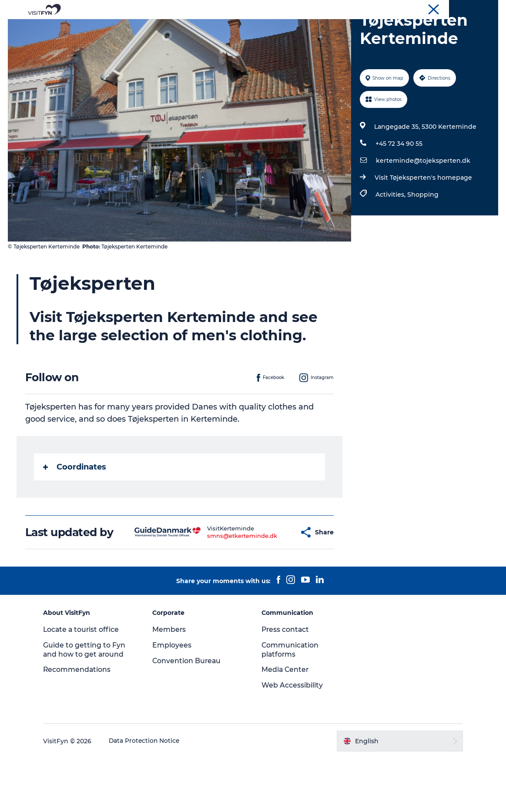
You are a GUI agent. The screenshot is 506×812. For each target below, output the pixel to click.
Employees (174, 699)
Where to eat (286, 28)
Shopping (422, 236)
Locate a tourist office (87, 683)
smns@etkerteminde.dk (221, 584)
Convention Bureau (472, 8)
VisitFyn (394, 8)
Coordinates (75, 508)
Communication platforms (291, 704)
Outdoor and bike (222, 28)
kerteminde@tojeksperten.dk (423, 202)
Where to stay (343, 28)
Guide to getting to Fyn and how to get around (89, 704)
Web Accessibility (293, 739)
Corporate (426, 8)
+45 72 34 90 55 (399, 185)
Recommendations (82, 724)
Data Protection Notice (150, 795)
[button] (271, 580)
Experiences (160, 28)
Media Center (286, 724)
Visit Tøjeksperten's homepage (423, 219)
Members (172, 683)
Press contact (286, 683)
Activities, (391, 236)
